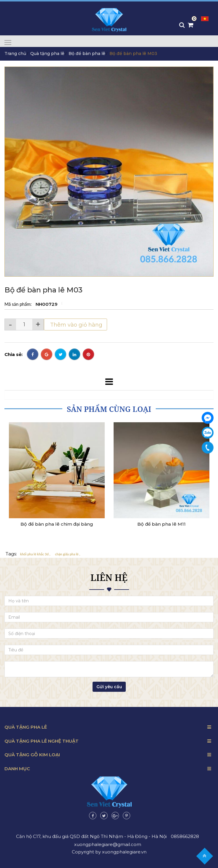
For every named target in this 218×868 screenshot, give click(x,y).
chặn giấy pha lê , (68, 554)
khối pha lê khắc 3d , (35, 554)
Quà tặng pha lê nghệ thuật (42, 741)
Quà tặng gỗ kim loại (32, 755)
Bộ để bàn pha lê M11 (161, 524)
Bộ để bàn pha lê (87, 53)
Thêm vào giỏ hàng (75, 325)
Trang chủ (15, 53)
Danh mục (17, 769)
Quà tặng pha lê (47, 53)
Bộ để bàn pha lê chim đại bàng (57, 524)
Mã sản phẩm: (19, 304)
